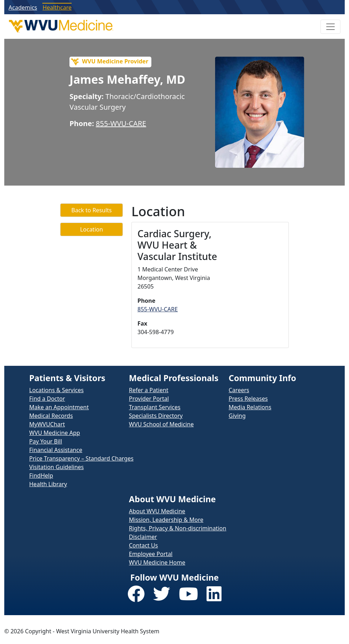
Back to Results (91, 210)
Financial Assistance (56, 450)
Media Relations (250, 407)
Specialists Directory (156, 416)
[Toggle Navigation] (330, 27)
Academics (23, 7)
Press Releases (248, 399)
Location (92, 229)
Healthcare (57, 7)
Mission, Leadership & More (166, 520)
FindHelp (41, 476)
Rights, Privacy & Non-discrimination (178, 528)
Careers (239, 390)
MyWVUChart (47, 424)
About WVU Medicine (157, 511)
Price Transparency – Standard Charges (81, 458)
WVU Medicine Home (157, 562)
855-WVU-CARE (121, 123)
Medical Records (51, 416)
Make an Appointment (59, 407)
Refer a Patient (149, 390)
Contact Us (143, 545)
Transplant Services (155, 407)
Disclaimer (143, 537)
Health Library (48, 484)
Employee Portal (151, 554)
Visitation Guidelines (56, 467)
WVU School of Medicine (161, 424)
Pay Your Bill (46, 441)
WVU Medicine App (55, 433)
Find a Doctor (47, 399)
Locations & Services (56, 390)
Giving (237, 416)
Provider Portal (149, 399)
